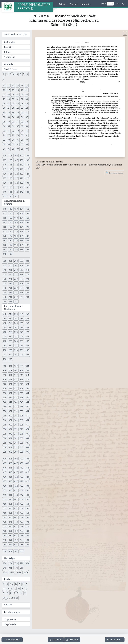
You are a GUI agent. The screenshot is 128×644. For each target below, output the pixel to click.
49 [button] (18, 113)
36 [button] (13, 104)
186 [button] (22, 240)
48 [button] (13, 113)
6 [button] (20, 74)
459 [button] (27, 508)
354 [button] (27, 411)
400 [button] (5, 459)
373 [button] (22, 429)
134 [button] (27, 183)
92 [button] (22, 144)
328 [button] (22, 389)
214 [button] (27, 270)
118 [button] (22, 169)
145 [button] (5, 196)
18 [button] (13, 90)
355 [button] (5, 416)
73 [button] (18, 131)
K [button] (12, 589)
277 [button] (27, 337)
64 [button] (4, 126)
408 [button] (22, 463)
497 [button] (16, 544)
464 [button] (27, 513)
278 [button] (5, 341)
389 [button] (27, 443)
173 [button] (5, 231)
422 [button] (16, 477)
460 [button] (5, 513)
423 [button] (22, 477)
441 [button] (10, 495)
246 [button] (10, 302)
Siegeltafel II (10, 624)
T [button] (18, 593)
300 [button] (5, 366)
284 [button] (10, 346)
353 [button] (22, 411)
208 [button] (22, 265)
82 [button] (4, 140)
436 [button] (10, 490)
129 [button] (27, 178)
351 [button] (10, 411)
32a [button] (27, 563)
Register (8, 579)
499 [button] (27, 544)
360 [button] (5, 420)
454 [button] (27, 504)
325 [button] (5, 389)
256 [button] (22, 319)
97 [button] (18, 149)
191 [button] (22, 245)
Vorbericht (9, 57)
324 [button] (27, 384)
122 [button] (16, 174)
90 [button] (13, 144)
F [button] (23, 584)
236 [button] (10, 292)
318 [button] (22, 380)
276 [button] (22, 337)
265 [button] (16, 328)
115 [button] (5, 169)
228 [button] (22, 283)
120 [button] (5, 174)
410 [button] (5, 468)
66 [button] (13, 126)
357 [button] (16, 416)
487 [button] (16, 535)
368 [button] (22, 425)
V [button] (25, 593)
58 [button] (4, 122)
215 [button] (5, 274)
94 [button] (4, 149)
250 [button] (16, 314)
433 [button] (22, 486)
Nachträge (9, 558)
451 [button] (10, 504)
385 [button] (5, 443)
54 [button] (13, 117)
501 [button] (10, 551)
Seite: (104, 4)
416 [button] (10, 472)
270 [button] (16, 332)
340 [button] (5, 402)
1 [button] (4, 74)
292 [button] (27, 350)
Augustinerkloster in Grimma (14, 202)
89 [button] (9, 144)
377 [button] (16, 434)
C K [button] (11, 584)
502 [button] (16, 551)
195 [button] (16, 249)
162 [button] (27, 218)
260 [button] (16, 323)
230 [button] (5, 288)
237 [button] (16, 292)
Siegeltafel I (10, 619)
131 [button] (10, 183)
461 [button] (10, 513)
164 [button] (10, 222)
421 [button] (10, 477)
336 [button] (10, 398)
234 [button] (27, 288)
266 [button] (22, 328)
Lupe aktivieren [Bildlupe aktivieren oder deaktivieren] (114, 173)
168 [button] (5, 227)
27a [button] (16, 563)
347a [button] (26, 572)
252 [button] (27, 314)
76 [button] (4, 135)
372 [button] (16, 429)
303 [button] (22, 366)
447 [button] (16, 499)
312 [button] (16, 375)
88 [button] (4, 144)
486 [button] (10, 535)
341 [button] (10, 402)
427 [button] (16, 481)
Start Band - (15, 34)
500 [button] (5, 551)
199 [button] (10, 254)
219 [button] (27, 274)
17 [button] (9, 90)
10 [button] (4, 86)
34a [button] (5, 568)
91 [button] (18, 144)
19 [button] (18, 90)
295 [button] (16, 355)
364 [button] (27, 420)
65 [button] (9, 126)
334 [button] (27, 393)
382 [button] (16, 438)
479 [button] (27, 526)
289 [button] (10, 350)
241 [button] (10, 297)
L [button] (15, 589)
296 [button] (22, 355)
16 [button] (4, 90)
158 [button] (5, 218)
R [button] (11, 593)
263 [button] (5, 328)
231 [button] (10, 288)
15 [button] (27, 86)
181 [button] (22, 236)
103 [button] (22, 156)
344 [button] (27, 402)
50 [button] (22, 113)
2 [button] (7, 74)
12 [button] (13, 86)
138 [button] (22, 187)
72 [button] (13, 131)
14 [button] (22, 86)
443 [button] (22, 495)
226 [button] (10, 283)
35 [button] (9, 104)
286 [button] (22, 346)
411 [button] (10, 468)
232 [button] (16, 288)
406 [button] (10, 463)
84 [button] (13, 140)
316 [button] (10, 380)
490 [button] (5, 540)
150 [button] (16, 209)
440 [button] (5, 495)
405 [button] (5, 463)
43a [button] (16, 568)
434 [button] (27, 486)
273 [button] (5, 337)
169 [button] (10, 227)
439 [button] (27, 490)
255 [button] (16, 319)
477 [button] (16, 526)
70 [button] (4, 131)
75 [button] (27, 131)
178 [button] (5, 236)
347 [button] (16, 407)
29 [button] (9, 99)
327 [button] (16, 389)
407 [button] (16, 463)
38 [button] (22, 104)
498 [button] (22, 544)
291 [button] (22, 350)
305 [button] (5, 371)
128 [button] (22, 178)
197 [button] (27, 249)
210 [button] (5, 270)
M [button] (19, 589)
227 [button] (16, 283)
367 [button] (16, 425)
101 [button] (10, 156)
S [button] (14, 593)
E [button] (20, 584)
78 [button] (13, 135)
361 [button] (10, 420)
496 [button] (10, 544)
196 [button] (22, 249)
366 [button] (10, 425)
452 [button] (16, 504)
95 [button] (9, 149)
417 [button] (16, 472)
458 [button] (22, 508)
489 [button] (27, 535)
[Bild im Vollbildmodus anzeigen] (125, 34)
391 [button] (10, 447)
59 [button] (9, 122)
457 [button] (16, 508)
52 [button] (4, 117)
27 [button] (27, 95)
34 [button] (4, 104)
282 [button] (27, 341)
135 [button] (5, 187)
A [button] (4, 584)
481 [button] (10, 531)
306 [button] (10, 371)
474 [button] (27, 522)
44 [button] (22, 108)
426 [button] (10, 481)
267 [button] (27, 328)
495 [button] (5, 544)
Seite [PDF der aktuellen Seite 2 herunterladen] (56, 640)
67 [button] (18, 126)
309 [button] (27, 371)
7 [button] (24, 74)
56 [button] (22, 117)
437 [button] (16, 490)
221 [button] (10, 279)
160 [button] (16, 218)
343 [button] (22, 402)
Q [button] (7, 593)
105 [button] (5, 160)
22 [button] (4, 95)
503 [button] (22, 551)
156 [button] (22, 213)
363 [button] (22, 420)
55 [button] (18, 117)
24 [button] (13, 95)
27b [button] (22, 563)
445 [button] (5, 499)
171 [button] (22, 227)
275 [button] (16, 337)
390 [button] (5, 447)
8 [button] (27, 74)
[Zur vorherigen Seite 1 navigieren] (12, 640)
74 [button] (22, 131)
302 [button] (16, 366)
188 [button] (5, 245)
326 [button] (10, 389)
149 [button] (10, 209)
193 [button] (5, 249)
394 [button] (27, 447)
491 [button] (10, 540)
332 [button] (16, 393)
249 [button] (10, 314)
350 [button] (5, 411)
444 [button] (27, 495)
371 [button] (10, 429)
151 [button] (22, 209)
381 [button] (10, 438)
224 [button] (27, 279)
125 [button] (5, 178)
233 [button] (22, 288)
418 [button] (22, 472)
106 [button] (10, 160)
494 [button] (27, 540)
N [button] (23, 589)
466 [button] (10, 517)
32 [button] (22, 99)
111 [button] (10, 165)
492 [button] (16, 540)
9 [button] (4, 79)
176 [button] (22, 231)
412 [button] (16, 468)
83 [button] (9, 140)
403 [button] (22, 459)
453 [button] (22, 504)
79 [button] (18, 135)
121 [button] (10, 174)
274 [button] (10, 337)
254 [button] (10, 319)
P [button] (4, 593)
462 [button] (16, 513)
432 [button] (16, 486)
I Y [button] (8, 589)
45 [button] (27, 108)
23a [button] (10, 563)
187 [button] (27, 240)
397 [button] (16, 452)
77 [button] (9, 135)
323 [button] (22, 384)
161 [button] (22, 218)
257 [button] (27, 319)
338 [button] (22, 398)
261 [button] (22, 323)
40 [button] (4, 108)
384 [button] (27, 438)
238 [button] (22, 292)
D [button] (16, 584)
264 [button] (10, 328)
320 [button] (5, 384)
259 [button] (10, 323)
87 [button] (27, 140)
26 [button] (22, 95)
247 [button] (16, 302)
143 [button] (22, 192)
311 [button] (10, 375)
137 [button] (16, 187)
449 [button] (27, 499)
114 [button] (27, 165)
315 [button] (5, 380)
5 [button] (17, 74)
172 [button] (27, 227)
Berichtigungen (12, 612)
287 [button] (27, 346)
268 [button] (5, 332)
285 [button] (16, 346)
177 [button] (27, 231)
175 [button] (16, 231)
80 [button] (22, 135)
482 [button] (16, 531)
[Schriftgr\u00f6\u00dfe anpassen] (117, 4)
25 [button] (18, 95)
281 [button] (22, 341)
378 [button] (22, 434)
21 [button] (27, 90)
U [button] (21, 593)
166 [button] (22, 222)
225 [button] (5, 283)
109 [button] (27, 160)
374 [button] (27, 429)
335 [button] (5, 398)
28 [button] (4, 99)
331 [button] (10, 393)
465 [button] (5, 517)
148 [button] (5, 209)
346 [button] (10, 407)
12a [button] (5, 563)
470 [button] (5, 522)
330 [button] (5, 393)
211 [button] (10, 270)
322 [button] (16, 384)
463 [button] (22, 513)
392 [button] (16, 447)
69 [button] (27, 126)
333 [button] (22, 393)
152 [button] (27, 209)
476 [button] (10, 526)
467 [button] (16, 517)
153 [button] (5, 213)
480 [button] (5, 531)
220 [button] (5, 279)
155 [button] (16, 213)
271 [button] (22, 332)
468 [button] (22, 517)
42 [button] (13, 108)
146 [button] (10, 196)
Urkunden (9, 64)
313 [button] (22, 375)
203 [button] (22, 261)
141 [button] (10, 192)
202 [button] (16, 261)
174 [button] (10, 231)
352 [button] (16, 411)
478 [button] (22, 526)
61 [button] (18, 122)
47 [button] (9, 113)
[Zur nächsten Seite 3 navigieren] (115, 640)
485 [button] (5, 535)
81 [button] (27, 135)
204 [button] (27, 261)
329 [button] (27, 389)
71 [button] (9, 131)
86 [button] (22, 140)
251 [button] (22, 314)
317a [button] (19, 572)
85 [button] (18, 140)
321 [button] (10, 384)
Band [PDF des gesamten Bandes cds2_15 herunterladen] (72, 640)
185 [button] (16, 240)
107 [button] (16, 160)
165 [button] (16, 222)
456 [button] (10, 508)
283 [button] (5, 346)
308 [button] (22, 371)
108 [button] (22, 160)
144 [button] (27, 192)
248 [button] (5, 314)
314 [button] (27, 375)
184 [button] (10, 240)
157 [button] (27, 213)
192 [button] (27, 245)
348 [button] (22, 407)
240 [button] (5, 297)
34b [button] (10, 568)
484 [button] (27, 531)
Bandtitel (9, 47)
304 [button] (27, 366)
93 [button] (27, 144)
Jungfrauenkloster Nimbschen (13, 308)
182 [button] (27, 236)
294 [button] (10, 355)
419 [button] (27, 472)
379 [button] (27, 434)
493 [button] (22, 540)
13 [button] (18, 86)
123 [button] (22, 174)
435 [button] (5, 490)
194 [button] (10, 249)
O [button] (26, 589)
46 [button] (4, 113)
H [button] (4, 589)
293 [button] (5, 355)
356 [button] (10, 416)
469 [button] (27, 517)
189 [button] (10, 245)
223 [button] (22, 279)
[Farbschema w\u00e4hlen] (123, 4)
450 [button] (5, 504)
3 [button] (10, 74)
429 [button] (27, 481)
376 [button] (10, 434)
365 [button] (5, 425)
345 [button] (5, 407)
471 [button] (10, 522)
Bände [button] (63, 4)
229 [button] (27, 283)
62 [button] (22, 122)
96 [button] (13, 149)
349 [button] (27, 407)
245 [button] (5, 302)
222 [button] (16, 279)
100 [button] (5, 156)
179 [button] (10, 236)
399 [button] (27, 452)
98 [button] (22, 149)
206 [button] (10, 265)
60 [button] (13, 122)
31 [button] (18, 99)
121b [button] (12, 572)
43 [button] (18, 108)
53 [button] (9, 117)
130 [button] (5, 183)
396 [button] (10, 452)
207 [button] (16, 265)
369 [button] (27, 425)
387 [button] (16, 443)
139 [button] (27, 187)
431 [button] (10, 486)
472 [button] (16, 522)
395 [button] (5, 452)
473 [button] (22, 522)
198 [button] (5, 254)
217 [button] (16, 274)
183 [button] (5, 240)
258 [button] (5, 323)
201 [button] (10, 261)
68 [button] (22, 126)
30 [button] (13, 99)
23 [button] (9, 95)
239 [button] (27, 292)
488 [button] (22, 535)
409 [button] (27, 463)
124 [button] (27, 174)
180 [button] (16, 236)
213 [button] (22, 270)
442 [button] (16, 495)
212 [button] (16, 270)
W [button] (4, 598)
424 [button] (27, 477)
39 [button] (27, 104)
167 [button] (27, 222)
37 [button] (18, 104)
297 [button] (27, 355)
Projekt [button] (73, 4)
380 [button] (5, 438)
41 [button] (9, 108)
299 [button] (10, 359)
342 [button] (16, 402)
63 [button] (27, 122)
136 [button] (10, 187)
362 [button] (16, 420)
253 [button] (5, 319)
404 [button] (27, 459)
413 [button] (22, 468)
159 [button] (10, 218)
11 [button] (9, 86)
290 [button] (16, 350)
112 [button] (16, 165)
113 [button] (22, 165)
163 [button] (5, 222)
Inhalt (7, 52)
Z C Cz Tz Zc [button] (12, 598)
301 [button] (10, 366)
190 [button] (16, 245)
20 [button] (22, 90)
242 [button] (16, 297)
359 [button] (27, 416)
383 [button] (22, 438)
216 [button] (10, 274)
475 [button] (5, 526)
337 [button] (16, 398)
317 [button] (16, 380)
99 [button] (27, 149)
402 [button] (16, 459)
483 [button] (22, 531)
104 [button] (27, 156)
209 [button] (27, 265)
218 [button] (22, 274)
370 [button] (5, 429)
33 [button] (27, 99)
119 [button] (27, 169)
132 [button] (16, 183)
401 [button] (10, 459)
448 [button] (22, 499)
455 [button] (5, 508)
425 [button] (5, 481)
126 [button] (10, 178)
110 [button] (5, 165)
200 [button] (5, 261)
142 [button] (16, 192)
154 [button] (10, 213)
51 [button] (27, 113)
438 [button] (22, 490)
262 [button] (27, 323)
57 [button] (27, 117)
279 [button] (10, 341)
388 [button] (22, 443)
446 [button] (10, 499)
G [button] (26, 584)
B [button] (7, 584)
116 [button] (10, 169)
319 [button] (27, 380)
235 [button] (5, 292)
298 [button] (5, 359)
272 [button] (27, 332)
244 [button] (27, 297)
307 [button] (16, 371)
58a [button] (22, 568)
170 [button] (16, 227)
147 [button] (16, 196)
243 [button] (22, 297)
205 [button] (5, 265)
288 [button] (5, 350)
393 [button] (22, 447)
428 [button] (22, 481)
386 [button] (10, 443)
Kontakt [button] (85, 4)
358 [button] (22, 416)
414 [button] (27, 468)
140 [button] (5, 192)
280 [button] (16, 341)
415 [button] (5, 472)
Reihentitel (10, 42)
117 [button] (16, 169)
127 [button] (16, 178)
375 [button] (5, 434)
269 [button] (10, 332)
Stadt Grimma (11, 69)
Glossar (8, 605)
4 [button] (14, 74)
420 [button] (5, 477)
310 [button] (5, 375)
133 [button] (22, 183)
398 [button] (22, 452)
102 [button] (16, 156)
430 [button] (5, 486)
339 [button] (27, 398)
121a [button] (5, 572)
